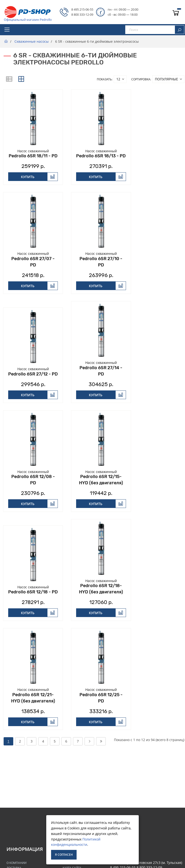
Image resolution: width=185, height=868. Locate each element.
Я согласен (64, 855)
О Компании (17, 863)
